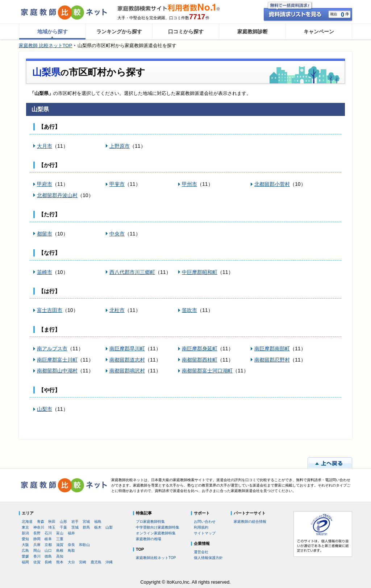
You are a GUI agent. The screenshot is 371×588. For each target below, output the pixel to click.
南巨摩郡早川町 (127, 349)
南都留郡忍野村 (272, 360)
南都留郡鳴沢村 (127, 371)
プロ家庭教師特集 (150, 522)
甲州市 (189, 184)
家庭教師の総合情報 (250, 522)
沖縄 (109, 562)
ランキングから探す (119, 32)
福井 (71, 533)
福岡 (25, 562)
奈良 (71, 545)
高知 (60, 556)
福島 (98, 522)
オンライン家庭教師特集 (156, 533)
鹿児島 (96, 562)
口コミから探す (186, 32)
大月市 (45, 146)
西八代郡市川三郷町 (132, 272)
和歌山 (84, 545)
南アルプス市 (52, 349)
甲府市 (45, 184)
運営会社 (201, 552)
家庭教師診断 (253, 32)
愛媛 (25, 556)
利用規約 (201, 527)
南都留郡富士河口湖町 (207, 371)
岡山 (37, 551)
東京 (25, 527)
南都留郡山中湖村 (57, 371)
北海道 (27, 522)
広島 (25, 551)
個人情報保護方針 (208, 558)
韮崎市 (45, 272)
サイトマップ (205, 533)
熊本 (60, 562)
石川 (48, 533)
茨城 (75, 527)
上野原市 (120, 146)
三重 (60, 539)
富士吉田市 (50, 310)
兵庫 (37, 545)
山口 (48, 551)
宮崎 (83, 562)
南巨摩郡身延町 (200, 349)
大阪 (25, 545)
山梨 (109, 527)
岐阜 (48, 539)
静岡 (37, 539)
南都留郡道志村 (127, 360)
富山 (60, 533)
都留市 (45, 234)
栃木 (98, 527)
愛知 (25, 539)
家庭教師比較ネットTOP (156, 558)
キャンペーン (319, 32)
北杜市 (117, 310)
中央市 (117, 234)
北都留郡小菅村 (272, 184)
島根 (60, 551)
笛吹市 (189, 310)
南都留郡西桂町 (200, 360)
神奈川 (39, 527)
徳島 (48, 556)
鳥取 (71, 551)
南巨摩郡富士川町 (57, 360)
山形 (63, 522)
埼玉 (52, 527)
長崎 (48, 562)
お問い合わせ (205, 522)
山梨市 (45, 409)
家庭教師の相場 (149, 539)
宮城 (86, 522)
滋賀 (60, 545)
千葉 (63, 527)
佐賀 (37, 562)
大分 (71, 562)
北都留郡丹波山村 (57, 195)
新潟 (25, 533)
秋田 (52, 522)
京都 (48, 545)
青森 (41, 522)
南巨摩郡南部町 (272, 349)
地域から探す (53, 32)
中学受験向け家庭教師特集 (158, 527)
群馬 (86, 527)
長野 (37, 533)
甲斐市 (117, 184)
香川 (37, 556)
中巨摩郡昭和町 (200, 272)
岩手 (75, 522)
